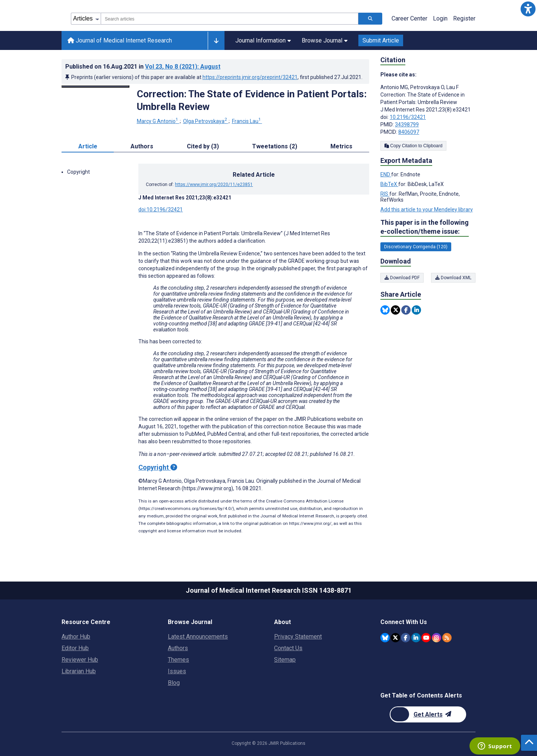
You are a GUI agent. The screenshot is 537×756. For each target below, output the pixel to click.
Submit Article (381, 40)
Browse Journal (325, 40)
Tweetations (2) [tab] (275, 146)
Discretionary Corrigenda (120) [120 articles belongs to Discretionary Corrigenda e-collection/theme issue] (416, 247)
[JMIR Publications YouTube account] (426, 638)
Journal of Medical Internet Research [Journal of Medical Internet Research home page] (120, 40)
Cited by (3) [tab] (203, 146)
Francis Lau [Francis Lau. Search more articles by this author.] (247, 121)
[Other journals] (216, 41)
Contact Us (288, 648)
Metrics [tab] (341, 146)
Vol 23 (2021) (183, 67)
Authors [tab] (142, 146)
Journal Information (263, 40)
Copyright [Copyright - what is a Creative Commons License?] (158, 467)
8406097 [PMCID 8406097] (409, 132)
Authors (178, 648)
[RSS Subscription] (447, 638)
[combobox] (230, 19)
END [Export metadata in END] (386, 174)
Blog (174, 683)
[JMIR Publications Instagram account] (436, 638)
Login (440, 18)
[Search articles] (370, 19)
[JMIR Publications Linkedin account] (416, 638)
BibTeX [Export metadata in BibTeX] (389, 184)
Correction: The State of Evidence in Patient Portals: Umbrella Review (252, 100)
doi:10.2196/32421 (161, 210)
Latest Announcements (198, 637)
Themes (178, 660)
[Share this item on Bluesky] (385, 310)
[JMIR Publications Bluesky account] (385, 638)
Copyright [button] (78, 172)
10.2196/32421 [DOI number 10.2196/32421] (408, 117)
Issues (177, 671)
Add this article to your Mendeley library (427, 210)
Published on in (143, 67)
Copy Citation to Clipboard (413, 146)
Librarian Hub (79, 671)
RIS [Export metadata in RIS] (385, 194)
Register (464, 18)
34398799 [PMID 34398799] (407, 125)
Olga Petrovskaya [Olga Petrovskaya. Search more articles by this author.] (206, 121)
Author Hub (76, 637)
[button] (528, 9)
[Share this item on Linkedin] (416, 310)
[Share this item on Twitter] (395, 310)
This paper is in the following (425, 227)
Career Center (409, 18)
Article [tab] (88, 146)
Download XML (453, 278)
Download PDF (402, 278)
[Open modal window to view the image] (95, 86)
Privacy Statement (298, 637)
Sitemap (285, 660)
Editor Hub (75, 648)
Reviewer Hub (80, 660)
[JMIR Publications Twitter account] (395, 638)
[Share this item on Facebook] (406, 310)
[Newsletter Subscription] (428, 714)
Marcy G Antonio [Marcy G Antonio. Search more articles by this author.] (158, 121)
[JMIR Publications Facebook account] (406, 638)
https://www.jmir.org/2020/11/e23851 (214, 185)
